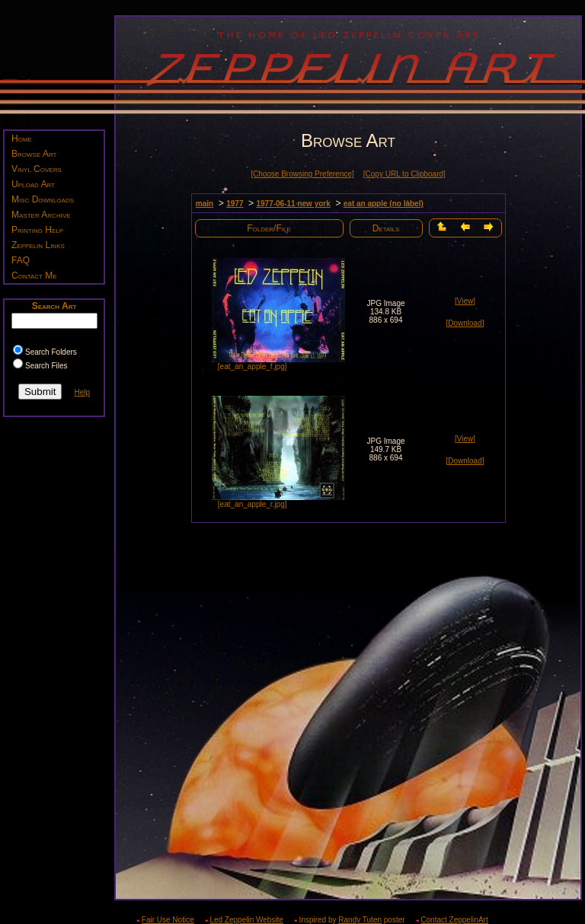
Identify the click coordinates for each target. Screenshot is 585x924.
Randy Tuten (360, 920)
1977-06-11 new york (293, 204)
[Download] (465, 323)
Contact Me (34, 276)
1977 (235, 204)
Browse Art (34, 154)
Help (82, 392)
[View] (465, 301)
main (205, 204)
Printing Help (37, 230)
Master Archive (41, 215)
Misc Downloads (43, 199)
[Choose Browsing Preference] (302, 174)
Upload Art (33, 184)
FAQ (21, 260)
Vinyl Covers (37, 169)
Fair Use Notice (168, 920)
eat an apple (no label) (384, 204)
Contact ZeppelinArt (454, 920)
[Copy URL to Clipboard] (404, 174)
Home (22, 139)
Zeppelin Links (38, 245)
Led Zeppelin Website (246, 920)
